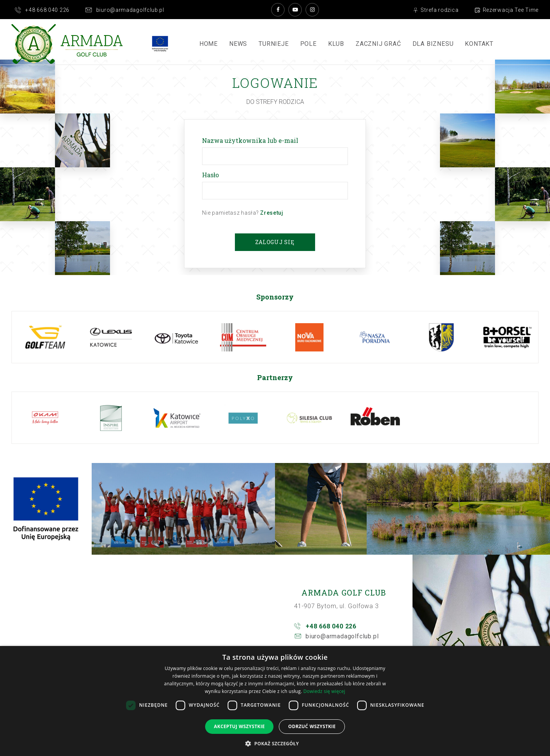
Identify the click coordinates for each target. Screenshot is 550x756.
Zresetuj (272, 213)
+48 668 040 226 (331, 626)
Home (209, 44)
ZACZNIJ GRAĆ (378, 44)
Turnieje (273, 44)
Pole (308, 44)
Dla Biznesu (433, 44)
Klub (336, 44)
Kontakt (479, 44)
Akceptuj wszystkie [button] (239, 726)
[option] (45, 337)
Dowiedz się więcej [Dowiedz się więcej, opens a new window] (324, 691)
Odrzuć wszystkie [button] (312, 726)
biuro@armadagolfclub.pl (342, 636)
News (238, 44)
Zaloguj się (275, 242)
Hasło (212, 175)
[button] (275, 743)
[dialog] (275, 701)
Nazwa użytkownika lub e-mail (252, 140)
